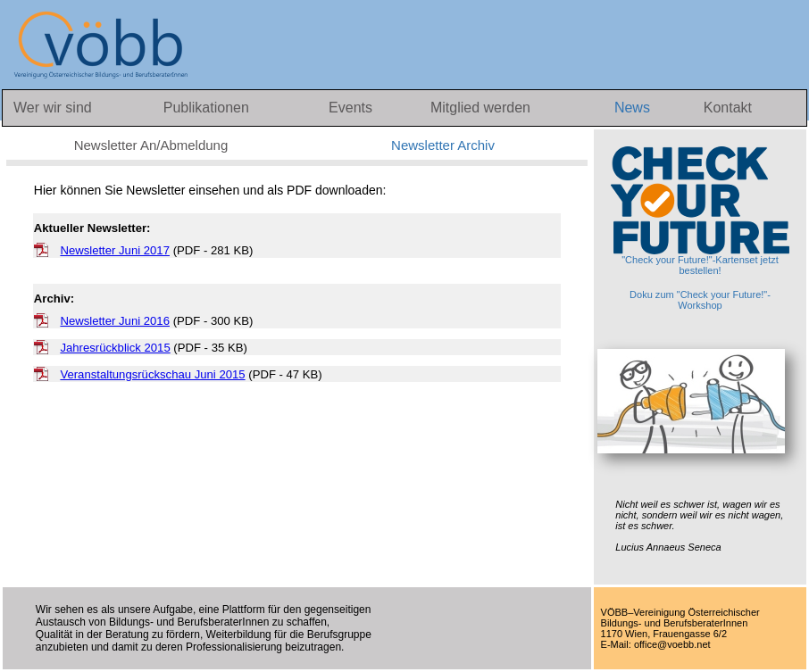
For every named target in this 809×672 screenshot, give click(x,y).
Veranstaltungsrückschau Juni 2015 (152, 374)
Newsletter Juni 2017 (115, 250)
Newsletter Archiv (443, 145)
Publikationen (206, 108)
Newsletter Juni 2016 (115, 321)
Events (352, 108)
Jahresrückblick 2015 (115, 348)
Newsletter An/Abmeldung (151, 145)
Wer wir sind (53, 108)
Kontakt (728, 108)
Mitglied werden (480, 108)
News (634, 108)
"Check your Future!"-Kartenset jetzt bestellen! (700, 211)
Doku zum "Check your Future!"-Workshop (700, 300)
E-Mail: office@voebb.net (656, 644)
